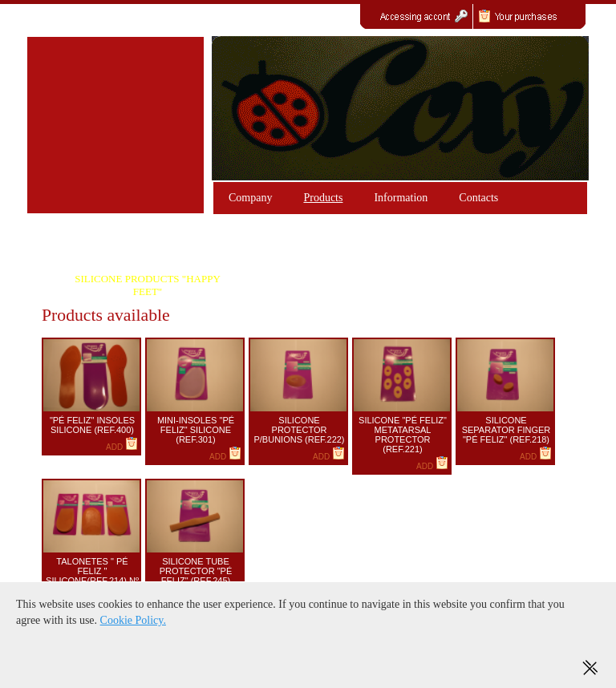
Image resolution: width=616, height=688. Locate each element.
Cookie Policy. (133, 620)
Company (250, 198)
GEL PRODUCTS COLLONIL (359, 251)
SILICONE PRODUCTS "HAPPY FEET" (148, 285)
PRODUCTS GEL (148, 251)
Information (401, 198)
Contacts (478, 198)
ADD (122, 447)
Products (323, 198)
